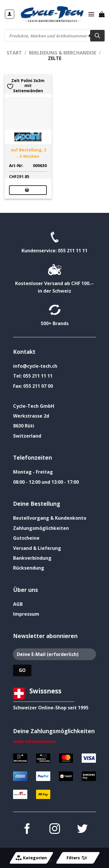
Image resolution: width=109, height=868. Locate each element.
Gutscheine (26, 538)
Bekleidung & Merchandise (63, 53)
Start (14, 53)
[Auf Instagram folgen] (54, 830)
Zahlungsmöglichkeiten (41, 528)
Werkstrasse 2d (31, 416)
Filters (77, 858)
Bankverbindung (32, 558)
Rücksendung (29, 568)
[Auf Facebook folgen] (27, 830)
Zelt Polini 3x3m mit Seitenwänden (28, 86)
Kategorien (31, 858)
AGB (18, 604)
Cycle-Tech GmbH (34, 406)
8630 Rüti (24, 426)
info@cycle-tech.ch (35, 366)
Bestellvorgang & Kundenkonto (50, 518)
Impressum (26, 614)
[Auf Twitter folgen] (82, 830)
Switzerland (27, 436)
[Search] (97, 36)
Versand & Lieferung (37, 548)
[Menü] (91, 14)
